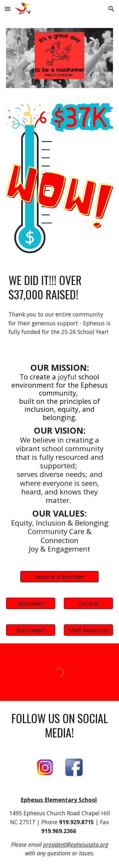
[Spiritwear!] (31, 630)
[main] (60, 287)
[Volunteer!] (31, 604)
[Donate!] (88, 604)
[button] (8, 9)
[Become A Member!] (59, 577)
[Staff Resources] (88, 630)
